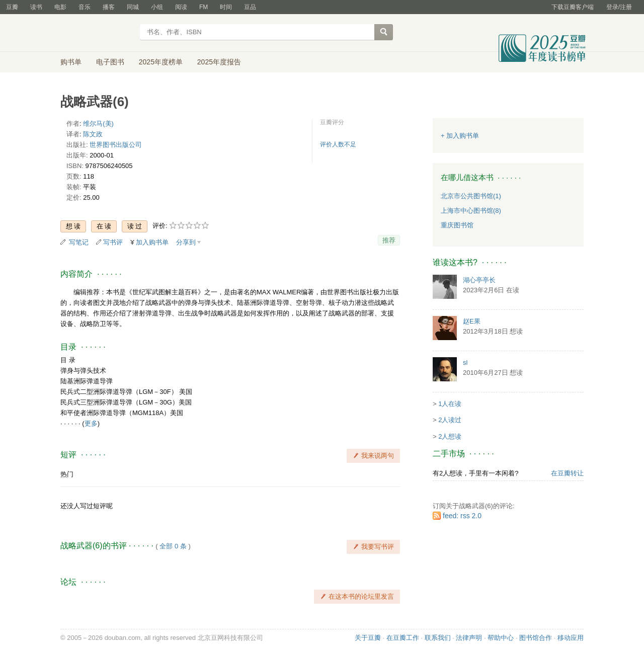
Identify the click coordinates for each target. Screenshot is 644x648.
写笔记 (79, 242)
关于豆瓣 (368, 638)
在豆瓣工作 (403, 638)
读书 (36, 7)
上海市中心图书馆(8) (471, 211)
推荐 (389, 240)
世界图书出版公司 (116, 145)
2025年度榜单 (161, 62)
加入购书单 (152, 242)
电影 (60, 7)
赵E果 (472, 321)
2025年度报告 (219, 62)
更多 (91, 423)
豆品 (250, 7)
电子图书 (110, 62)
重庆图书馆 (457, 225)
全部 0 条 (173, 546)
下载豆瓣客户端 (573, 7)
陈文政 (93, 134)
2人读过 (450, 420)
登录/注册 (619, 7)
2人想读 (450, 436)
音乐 (85, 7)
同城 (133, 7)
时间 (226, 7)
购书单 (71, 62)
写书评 (113, 242)
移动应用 (571, 638)
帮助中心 (501, 638)
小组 (157, 7)
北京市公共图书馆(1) (471, 196)
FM (204, 7)
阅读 (181, 7)
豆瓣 (12, 7)
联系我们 (438, 638)
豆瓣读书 (97, 33)
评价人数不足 (338, 144)
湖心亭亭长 (479, 280)
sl (465, 362)
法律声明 (469, 638)
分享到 (186, 242)
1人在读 (450, 404)
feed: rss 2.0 (462, 516)
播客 (109, 7)
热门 (67, 474)
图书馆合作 (536, 638)
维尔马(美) (98, 124)
